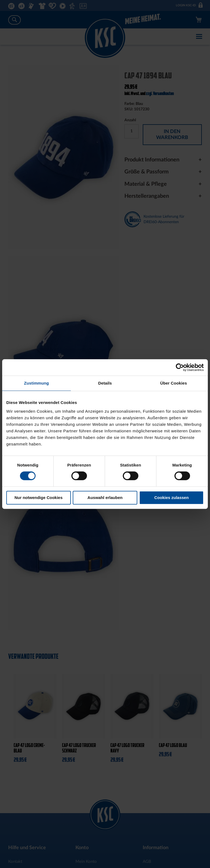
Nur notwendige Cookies (39, 498)
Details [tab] (105, 383)
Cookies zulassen (171, 498)
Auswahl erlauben (105, 498)
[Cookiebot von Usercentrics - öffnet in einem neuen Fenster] (180, 367)
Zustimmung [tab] (37, 383)
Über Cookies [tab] (174, 383)
